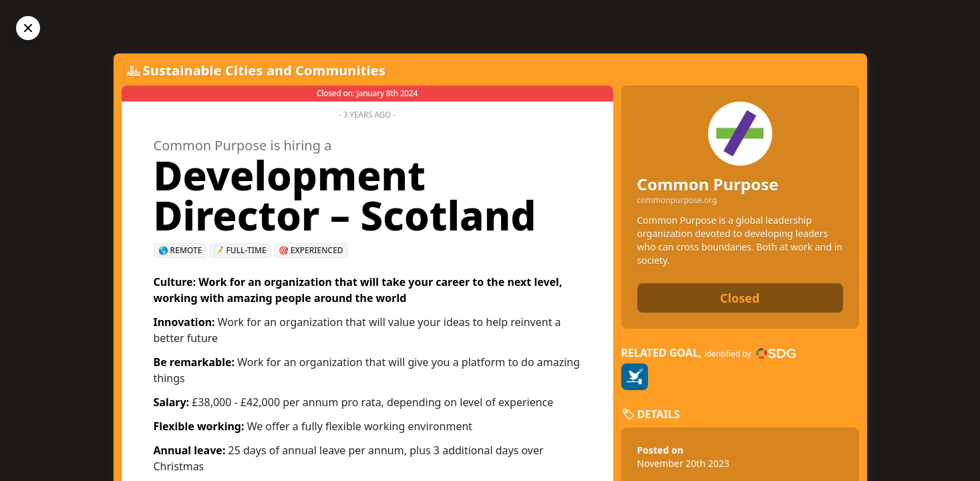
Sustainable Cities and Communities (265, 70)
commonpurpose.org (677, 200)
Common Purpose (708, 184)
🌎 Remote (180, 250)
